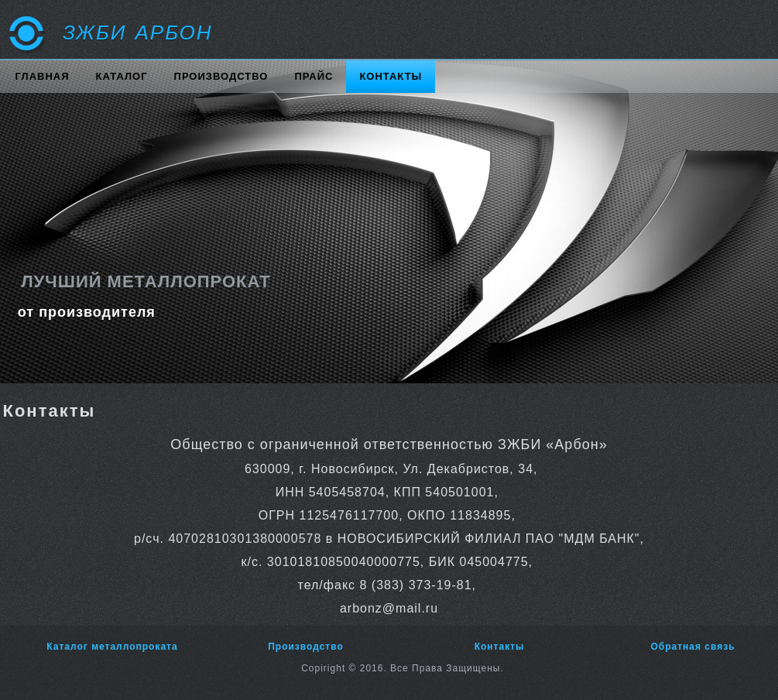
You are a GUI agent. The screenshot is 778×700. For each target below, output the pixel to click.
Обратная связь (692, 647)
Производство (221, 76)
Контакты (391, 76)
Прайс (314, 76)
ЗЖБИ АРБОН (138, 33)
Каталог (122, 76)
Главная (43, 76)
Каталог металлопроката (112, 647)
